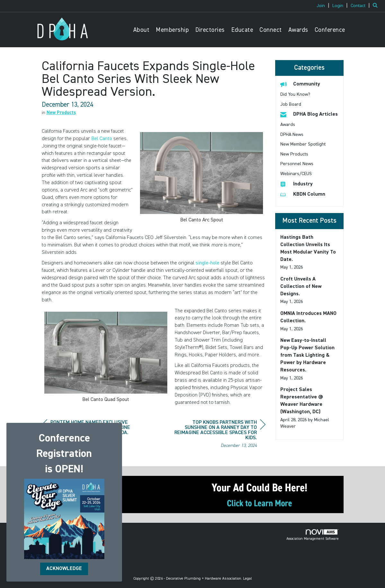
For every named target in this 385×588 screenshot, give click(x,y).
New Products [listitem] (294, 154)
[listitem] (324, 6)
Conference (330, 30)
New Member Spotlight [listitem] (303, 144)
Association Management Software (313, 535)
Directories (210, 30)
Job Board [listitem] (291, 104)
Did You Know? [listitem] (295, 94)
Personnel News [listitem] (297, 164)
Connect (271, 30)
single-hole (207, 263)
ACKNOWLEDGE (64, 569)
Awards (298, 30)
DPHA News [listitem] (292, 135)
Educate (242, 30)
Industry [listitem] (297, 184)
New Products (61, 113)
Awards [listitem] (288, 125)
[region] (217, 435)
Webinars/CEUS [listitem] (296, 174)
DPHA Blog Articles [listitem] (309, 114)
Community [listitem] (300, 84)
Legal (248, 579)
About (141, 30)
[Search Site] (376, 6)
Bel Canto (102, 139)
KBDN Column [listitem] (303, 194)
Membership (172, 30)
